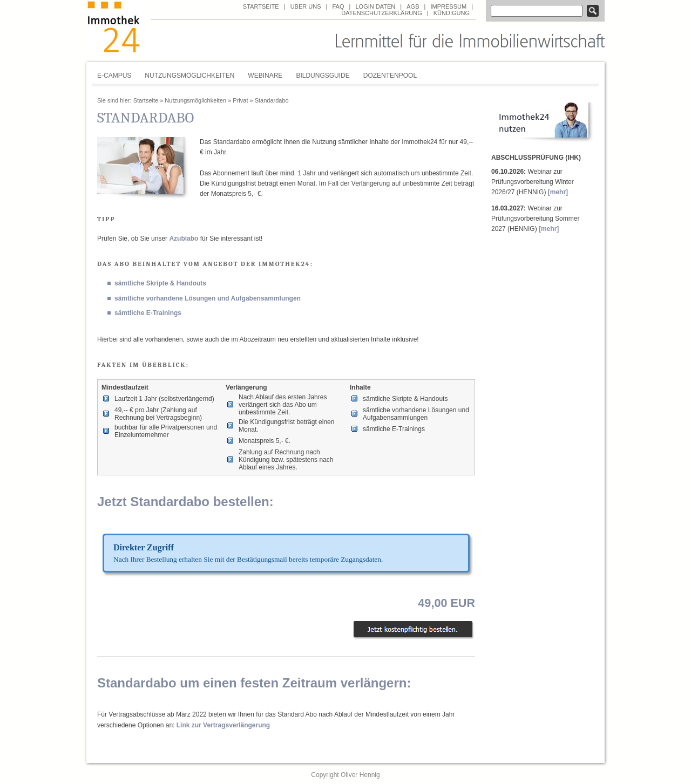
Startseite (261, 6)
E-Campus (114, 76)
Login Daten (375, 6)
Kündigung (452, 13)
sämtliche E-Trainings (148, 313)
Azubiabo (184, 238)
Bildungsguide (323, 76)
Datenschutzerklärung (382, 13)
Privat (240, 100)
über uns (306, 6)
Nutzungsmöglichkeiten (189, 76)
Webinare (265, 76)
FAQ (338, 6)
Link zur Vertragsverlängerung (223, 725)
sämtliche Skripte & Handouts (160, 283)
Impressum (448, 6)
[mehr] (558, 192)
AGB (413, 6)
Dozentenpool (390, 76)
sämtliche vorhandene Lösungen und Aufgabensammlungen (208, 298)
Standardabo (272, 100)
